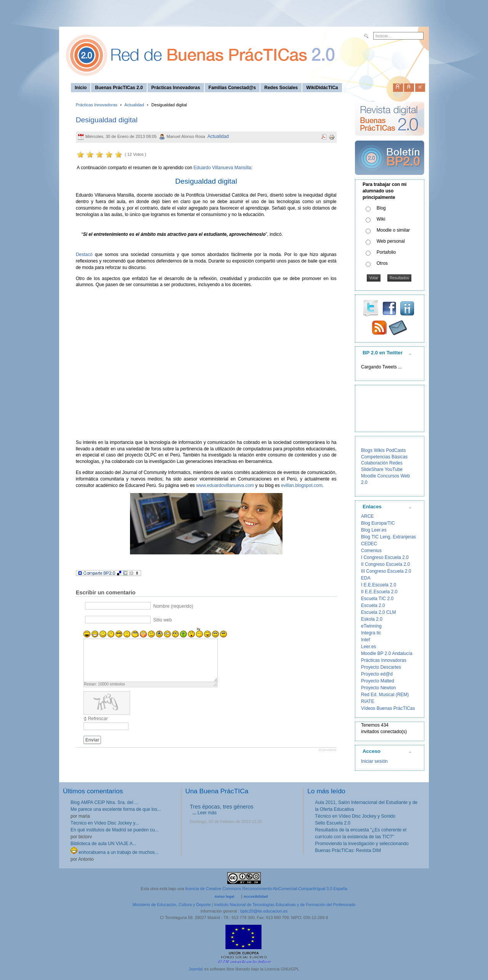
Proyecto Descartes (381, 667)
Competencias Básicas (384, 457)
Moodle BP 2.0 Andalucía (387, 653)
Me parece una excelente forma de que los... (116, 809)
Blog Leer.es (374, 530)
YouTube (394, 469)
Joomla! (196, 969)
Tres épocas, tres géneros (222, 807)
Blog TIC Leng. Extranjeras (388, 537)
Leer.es (368, 647)
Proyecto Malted (378, 681)
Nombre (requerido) (173, 606)
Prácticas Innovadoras (97, 105)
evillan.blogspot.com (302, 485)
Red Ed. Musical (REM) (385, 695)
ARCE (367, 516)
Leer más (207, 813)
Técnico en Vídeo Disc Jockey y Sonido (355, 816)
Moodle (368, 476)
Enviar (92, 740)
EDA (366, 578)
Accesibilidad (255, 896)
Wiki (381, 219)
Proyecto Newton (378, 688)
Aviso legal (225, 896)
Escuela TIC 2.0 (377, 599)
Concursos (388, 476)
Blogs (367, 450)
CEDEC (369, 544)
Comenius (371, 551)
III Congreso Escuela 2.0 (386, 571)
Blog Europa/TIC (378, 523)
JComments (327, 750)
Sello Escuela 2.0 (333, 823)
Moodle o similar (393, 230)
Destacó (84, 255)
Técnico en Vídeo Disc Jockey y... (105, 823)
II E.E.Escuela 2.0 (379, 592)
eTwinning (371, 626)
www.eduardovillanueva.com (225, 485)
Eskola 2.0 (372, 619)
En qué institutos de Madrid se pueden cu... (115, 830)
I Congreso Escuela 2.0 (385, 557)
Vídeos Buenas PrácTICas (388, 708)
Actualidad (134, 105)
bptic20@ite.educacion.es (264, 911)
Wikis (379, 450)
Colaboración (375, 463)
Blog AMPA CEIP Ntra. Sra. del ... (104, 802)
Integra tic (371, 633)
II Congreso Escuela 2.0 (385, 564)
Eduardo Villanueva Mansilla (222, 168)
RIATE (368, 701)
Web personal (391, 241)
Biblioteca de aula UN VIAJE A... (104, 844)
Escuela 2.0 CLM (378, 612)
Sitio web (163, 620)
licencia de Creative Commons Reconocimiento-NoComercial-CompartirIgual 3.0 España (266, 889)
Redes (396, 463)
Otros (382, 263)
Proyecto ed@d (377, 674)
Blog (381, 208)
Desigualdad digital (107, 120)
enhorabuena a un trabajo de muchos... (115, 852)
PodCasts (396, 450)
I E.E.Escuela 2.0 (379, 585)
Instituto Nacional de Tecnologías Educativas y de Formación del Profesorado (285, 905)
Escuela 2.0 (373, 605)
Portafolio (386, 252)
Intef (365, 640)
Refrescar (98, 719)
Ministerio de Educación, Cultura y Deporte (172, 905)
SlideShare (372, 469)
